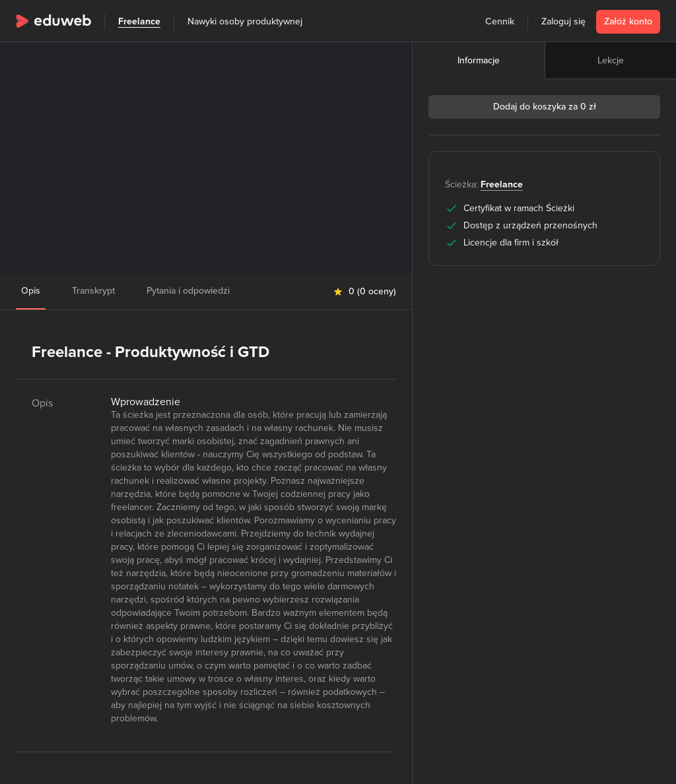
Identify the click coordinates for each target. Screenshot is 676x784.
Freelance (139, 21)
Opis (31, 291)
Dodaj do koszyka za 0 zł (545, 107)
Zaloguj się (563, 21)
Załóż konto (628, 21)
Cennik (500, 21)
